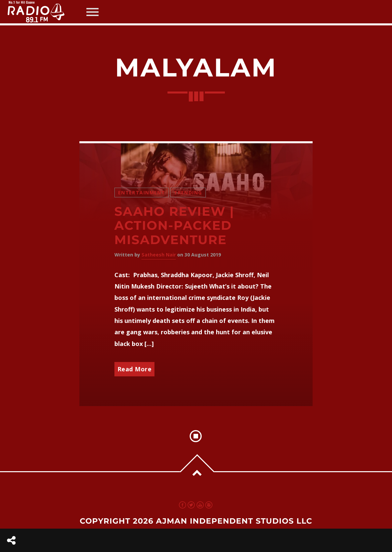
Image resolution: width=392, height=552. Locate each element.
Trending (188, 193)
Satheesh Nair (159, 255)
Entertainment (142, 193)
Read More (135, 369)
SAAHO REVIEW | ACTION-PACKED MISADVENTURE (174, 226)
